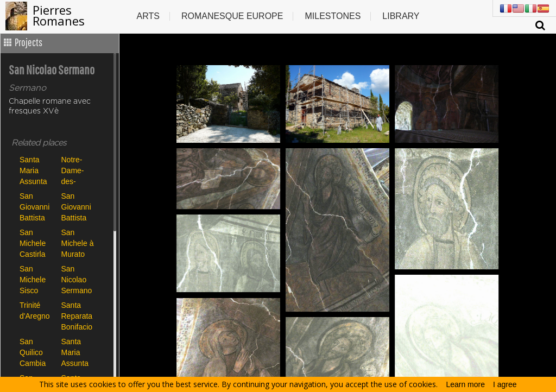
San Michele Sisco (33, 279)
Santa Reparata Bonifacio (77, 316)
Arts (148, 16)
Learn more (465, 384)
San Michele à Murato (78, 243)
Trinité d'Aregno (35, 311)
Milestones (333, 16)
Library (401, 16)
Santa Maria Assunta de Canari (78, 352)
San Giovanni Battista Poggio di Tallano (77, 207)
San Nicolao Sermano (77, 279)
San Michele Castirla (33, 243)
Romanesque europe (232, 16)
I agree (505, 384)
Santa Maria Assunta (33, 170)
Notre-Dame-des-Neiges (73, 170)
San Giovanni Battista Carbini (34, 207)
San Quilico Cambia (33, 352)
